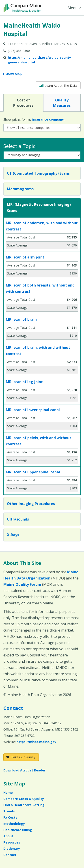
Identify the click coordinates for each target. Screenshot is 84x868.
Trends (9, 811)
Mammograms (20, 189)
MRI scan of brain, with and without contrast (38, 351)
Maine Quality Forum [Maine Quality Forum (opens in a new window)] (22, 584)
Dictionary (12, 849)
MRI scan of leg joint (24, 382)
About (8, 836)
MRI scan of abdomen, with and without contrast (42, 226)
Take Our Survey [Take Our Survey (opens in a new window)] (21, 757)
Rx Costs (10, 817)
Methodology (14, 824)
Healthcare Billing (18, 830)
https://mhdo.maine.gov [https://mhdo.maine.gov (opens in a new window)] (36, 742)
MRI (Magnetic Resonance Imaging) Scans (39, 208)
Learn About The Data (58, 85)
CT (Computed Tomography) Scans (38, 173)
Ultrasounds (18, 519)
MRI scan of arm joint (25, 257)
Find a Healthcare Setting (24, 805)
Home (8, 792)
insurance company (48, 119)
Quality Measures (62, 103)
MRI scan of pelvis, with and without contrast (39, 441)
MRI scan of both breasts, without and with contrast (40, 288)
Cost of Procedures (23, 103)
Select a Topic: (20, 146)
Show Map (14, 74)
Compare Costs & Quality (24, 799)
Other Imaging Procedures (31, 504)
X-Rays (13, 535)
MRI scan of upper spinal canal (33, 472)
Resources (12, 842)
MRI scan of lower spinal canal (33, 410)
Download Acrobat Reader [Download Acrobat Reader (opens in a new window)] (24, 770)
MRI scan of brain (21, 319)
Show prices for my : (34, 119)
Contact (13, 708)
